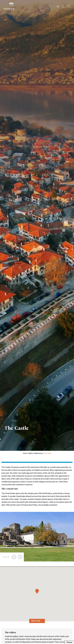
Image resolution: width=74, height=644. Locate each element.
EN (58, 6)
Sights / (31, 453)
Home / (26, 453)
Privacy (69, 642)
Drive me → (37, 621)
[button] (14, 557)
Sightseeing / (39, 453)
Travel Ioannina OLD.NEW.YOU (9, 6)
